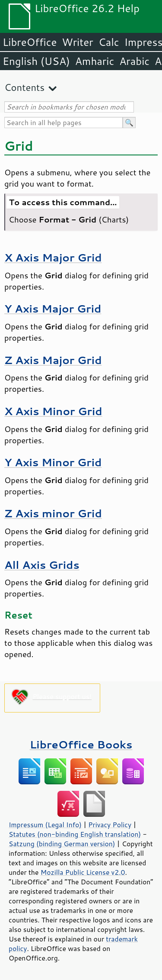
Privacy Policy (110, 825)
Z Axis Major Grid (53, 360)
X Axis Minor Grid (53, 411)
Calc (109, 42)
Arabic (134, 61)
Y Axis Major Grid (53, 308)
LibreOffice (30, 42)
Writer (77, 42)
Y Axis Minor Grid (53, 462)
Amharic (95, 61)
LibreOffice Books (81, 744)
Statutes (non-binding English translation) (75, 834)
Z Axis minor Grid (53, 513)
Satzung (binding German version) (62, 844)
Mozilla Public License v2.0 (83, 872)
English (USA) (36, 61)
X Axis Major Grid (53, 257)
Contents (24, 87)
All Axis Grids (42, 565)
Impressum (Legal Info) (45, 825)
